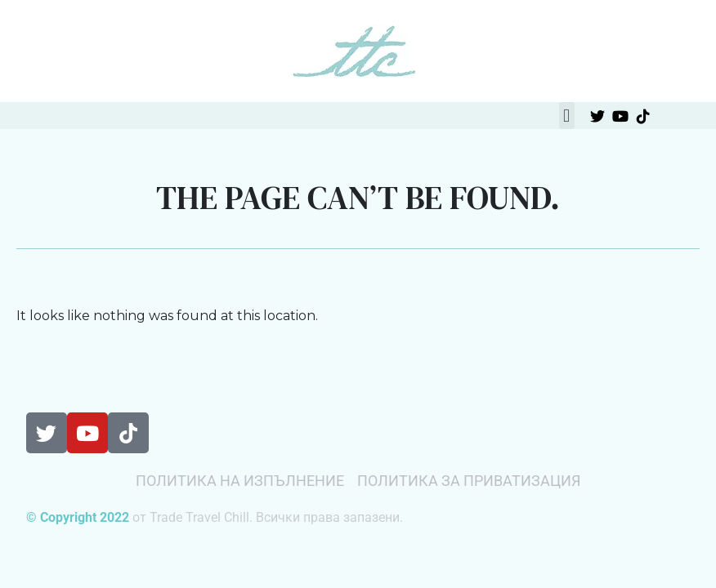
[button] (567, 116)
